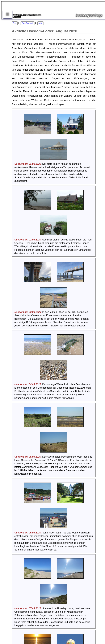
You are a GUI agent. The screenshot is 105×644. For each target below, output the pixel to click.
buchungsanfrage (89, 15)
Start (15, 23)
